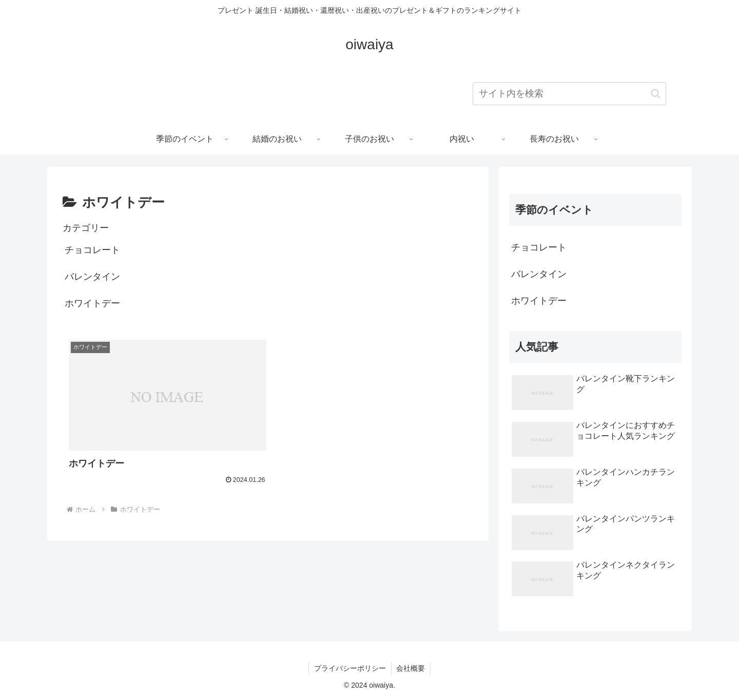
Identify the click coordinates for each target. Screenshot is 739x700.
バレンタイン (92, 277)
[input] (569, 94)
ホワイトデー (92, 303)
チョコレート (92, 250)
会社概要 (411, 668)
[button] (656, 94)
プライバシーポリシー (350, 668)
